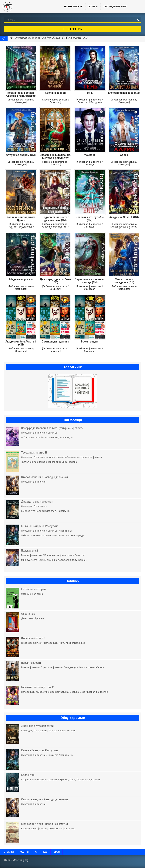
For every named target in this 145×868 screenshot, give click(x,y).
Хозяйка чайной (55, 93)
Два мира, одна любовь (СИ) (55, 281)
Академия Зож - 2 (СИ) (124, 217)
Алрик (124, 155)
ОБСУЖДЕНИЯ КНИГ (115, 7)
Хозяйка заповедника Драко (21, 219)
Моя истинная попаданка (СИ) (124, 281)
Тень (90, 93)
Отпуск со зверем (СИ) (21, 155)
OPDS (57, 852)
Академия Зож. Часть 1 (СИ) (21, 343)
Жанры (93, 7)
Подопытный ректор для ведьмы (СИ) (55, 219)
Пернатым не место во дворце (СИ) (90, 281)
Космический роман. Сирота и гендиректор (21, 94)
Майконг (90, 155)
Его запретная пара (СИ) (124, 93)
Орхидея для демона (55, 342)
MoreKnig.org (28, 7)
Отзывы (9, 852)
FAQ (45, 852)
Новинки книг (73, 7)
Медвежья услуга (21, 279)
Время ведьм (90, 342)
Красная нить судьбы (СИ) (90, 219)
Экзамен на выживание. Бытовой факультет (55, 156)
